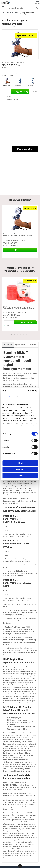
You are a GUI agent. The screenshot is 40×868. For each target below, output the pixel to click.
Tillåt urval (20, 469)
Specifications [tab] (20, 345)
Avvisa (20, 476)
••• (3, 8)
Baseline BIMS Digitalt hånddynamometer (18, 235)
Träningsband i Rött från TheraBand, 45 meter (19, 308)
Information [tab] (20, 397)
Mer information (25, 149)
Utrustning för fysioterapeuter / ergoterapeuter (10, 13)
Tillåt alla (20, 463)
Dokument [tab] (32, 345)
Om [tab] (33, 397)
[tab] (12, 335)
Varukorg (37, 3)
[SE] (6, 3)
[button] (20, 45)
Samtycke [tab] (7, 397)
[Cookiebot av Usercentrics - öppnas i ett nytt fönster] (28, 391)
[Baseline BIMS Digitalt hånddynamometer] (20, 219)
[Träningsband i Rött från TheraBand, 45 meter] (20, 292)
